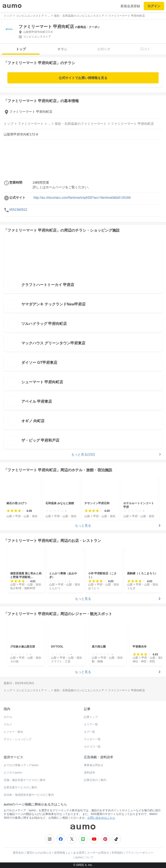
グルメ (8, 724)
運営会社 (18, 853)
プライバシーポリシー (139, 853)
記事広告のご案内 (95, 780)
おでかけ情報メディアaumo (21, 765)
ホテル (8, 717)
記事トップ (91, 717)
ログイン (154, 6)
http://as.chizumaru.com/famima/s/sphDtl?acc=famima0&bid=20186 (82, 198)
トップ (21, 49)
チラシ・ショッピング (18, 739)
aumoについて (84, 857)
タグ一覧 (89, 732)
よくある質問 (76, 853)
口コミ (145, 49)
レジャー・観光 (13, 732)
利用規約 (117, 853)
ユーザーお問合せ (98, 853)
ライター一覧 (92, 739)
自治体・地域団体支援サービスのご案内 (29, 795)
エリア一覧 (91, 724)
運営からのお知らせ (39, 853)
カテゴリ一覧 (92, 747)
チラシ (62, 49)
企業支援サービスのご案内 (20, 787)
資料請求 (89, 773)
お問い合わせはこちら (101, 818)
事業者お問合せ (94, 765)
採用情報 (60, 853)
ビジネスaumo (13, 773)
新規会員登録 (130, 6)
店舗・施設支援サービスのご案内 (25, 780)
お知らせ (104, 49)
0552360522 (18, 210)
